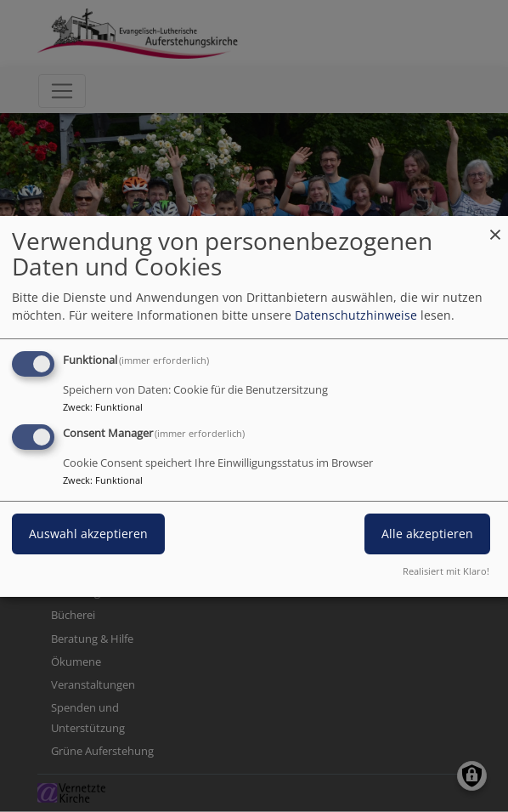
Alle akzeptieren (427, 534)
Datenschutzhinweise (356, 315)
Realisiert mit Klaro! (446, 571)
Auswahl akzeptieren (88, 534)
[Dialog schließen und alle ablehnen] (495, 226)
